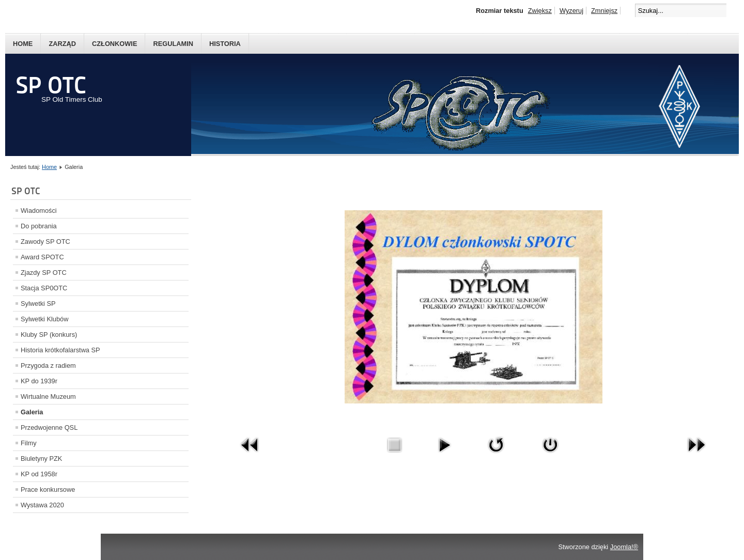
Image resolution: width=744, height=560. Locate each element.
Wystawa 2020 (42, 505)
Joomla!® (624, 547)
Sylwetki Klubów (44, 319)
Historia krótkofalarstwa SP (60, 350)
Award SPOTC (42, 257)
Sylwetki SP (38, 304)
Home (23, 44)
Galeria (32, 412)
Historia (225, 44)
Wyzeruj (571, 11)
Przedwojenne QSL (49, 427)
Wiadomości (39, 211)
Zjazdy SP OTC (44, 273)
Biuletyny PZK (41, 458)
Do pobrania (39, 226)
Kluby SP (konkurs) (49, 335)
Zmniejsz (604, 11)
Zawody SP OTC (45, 242)
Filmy (29, 443)
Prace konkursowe (48, 489)
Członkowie (114, 44)
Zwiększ (540, 11)
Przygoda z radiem (48, 365)
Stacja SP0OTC (44, 288)
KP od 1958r (39, 474)
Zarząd (62, 44)
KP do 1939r (39, 381)
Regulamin (173, 44)
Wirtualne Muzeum (48, 396)
